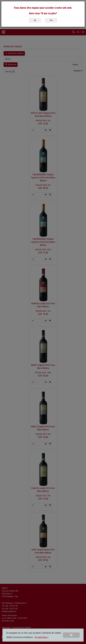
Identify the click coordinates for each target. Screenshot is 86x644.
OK (71, 635)
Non (51, 20)
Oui (35, 20)
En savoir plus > (42, 637)
